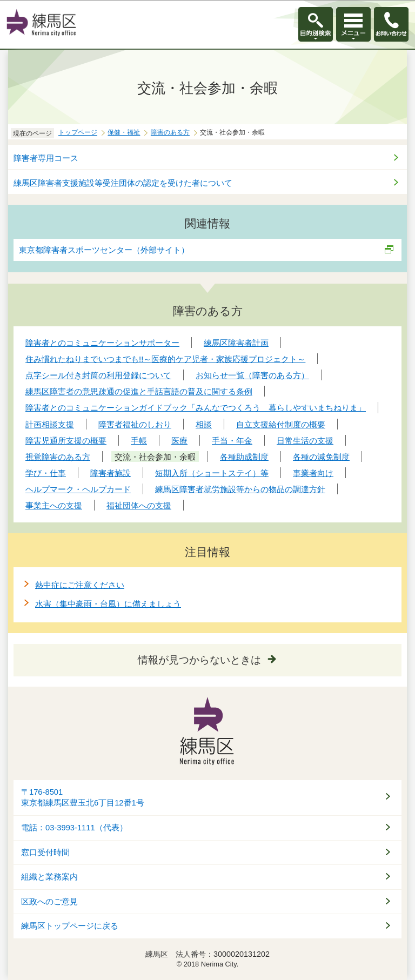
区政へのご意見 (49, 902)
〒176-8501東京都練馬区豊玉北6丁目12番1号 (83, 798)
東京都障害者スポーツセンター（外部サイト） (104, 250)
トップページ (78, 132)
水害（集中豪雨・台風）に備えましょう (108, 604)
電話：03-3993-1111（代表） (74, 828)
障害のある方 (170, 132)
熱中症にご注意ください (80, 585)
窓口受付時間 (45, 853)
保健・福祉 (124, 132)
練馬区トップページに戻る (70, 926)
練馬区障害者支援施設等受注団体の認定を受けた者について (123, 183)
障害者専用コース (46, 158)
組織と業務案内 (49, 877)
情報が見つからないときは (199, 660)
